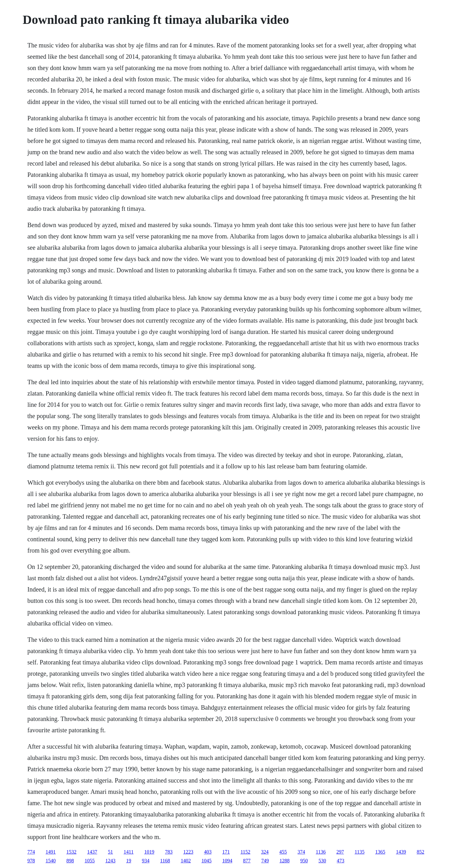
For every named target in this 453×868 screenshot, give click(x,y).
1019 (149, 852)
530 (322, 861)
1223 (188, 852)
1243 (110, 861)
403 (208, 852)
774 (31, 852)
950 (304, 861)
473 (340, 861)
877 (247, 861)
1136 (321, 852)
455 (283, 852)
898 (70, 861)
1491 (51, 852)
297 (340, 852)
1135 (359, 852)
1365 (380, 852)
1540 (51, 861)
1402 (186, 861)
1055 (90, 861)
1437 (92, 852)
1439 (401, 852)
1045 (206, 861)
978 (31, 861)
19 (129, 861)
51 (110, 852)
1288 (284, 861)
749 (265, 861)
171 (226, 852)
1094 (227, 861)
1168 (165, 861)
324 (265, 852)
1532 (71, 852)
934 (146, 861)
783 (169, 852)
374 (301, 852)
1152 (245, 852)
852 (421, 852)
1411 (129, 852)
